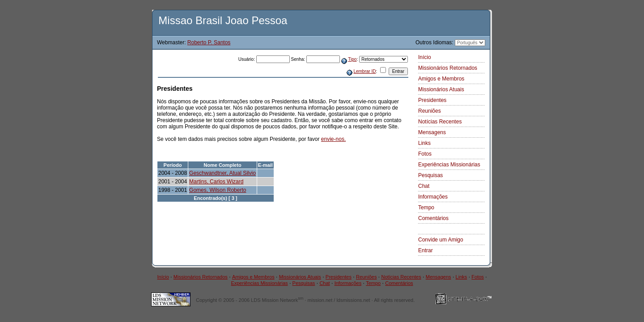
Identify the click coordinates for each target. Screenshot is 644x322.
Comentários (433, 218)
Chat (424, 186)
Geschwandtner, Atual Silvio (222, 173)
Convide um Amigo (441, 240)
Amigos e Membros (441, 79)
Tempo (426, 208)
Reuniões (430, 111)
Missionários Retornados (448, 68)
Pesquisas (430, 175)
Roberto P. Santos (209, 42)
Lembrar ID (364, 71)
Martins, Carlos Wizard (216, 182)
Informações (433, 197)
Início (425, 57)
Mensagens (432, 132)
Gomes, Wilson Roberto (218, 190)
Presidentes (432, 100)
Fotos (425, 154)
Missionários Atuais (441, 89)
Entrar (426, 250)
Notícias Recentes (440, 122)
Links (424, 143)
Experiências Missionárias (449, 165)
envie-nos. (333, 139)
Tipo (352, 59)
